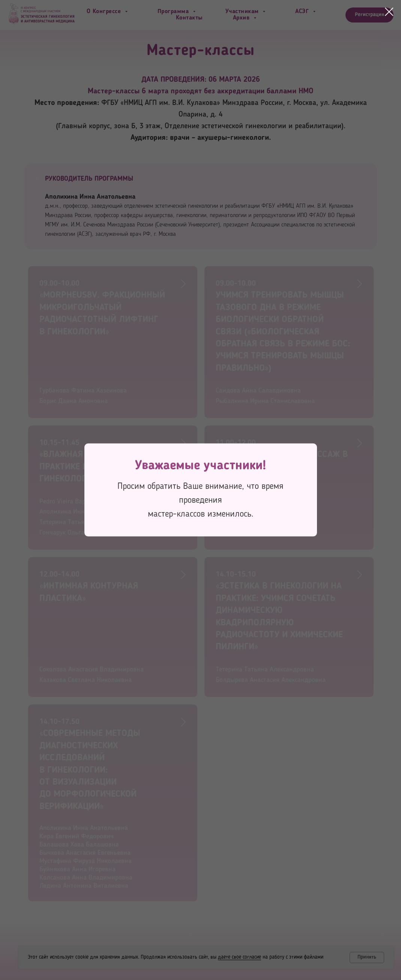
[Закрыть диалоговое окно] (389, 12)
